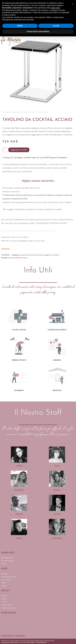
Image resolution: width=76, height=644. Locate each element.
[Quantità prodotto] (5, 150)
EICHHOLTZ (18, 258)
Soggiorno (48, 255)
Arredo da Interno (27, 255)
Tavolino (25, 112)
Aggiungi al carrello (19, 150)
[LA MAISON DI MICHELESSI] (38, 624)
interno (25, 258)
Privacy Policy (7, 636)
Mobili (9, 112)
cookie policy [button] (55, 8)
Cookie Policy (19, 636)
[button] (73, 4)
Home (4, 112)
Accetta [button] (56, 26)
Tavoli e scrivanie (17, 112)
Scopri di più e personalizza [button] (38, 31)
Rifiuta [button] (20, 26)
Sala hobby (38, 255)
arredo (11, 258)
